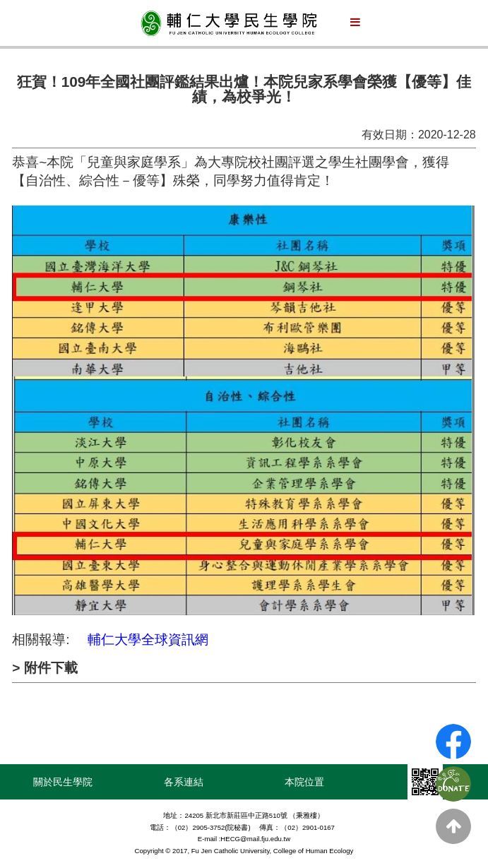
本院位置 (304, 782)
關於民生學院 (63, 782)
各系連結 (184, 782)
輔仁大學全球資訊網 (148, 640)
